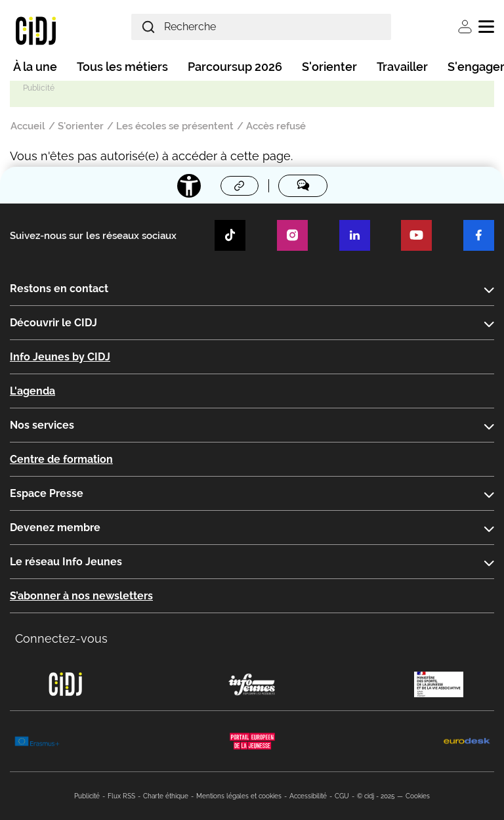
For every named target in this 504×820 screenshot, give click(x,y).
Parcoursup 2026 (235, 67)
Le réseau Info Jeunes (66, 562)
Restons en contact (59, 289)
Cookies (418, 796)
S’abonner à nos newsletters (81, 596)
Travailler (402, 67)
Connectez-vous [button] (61, 638)
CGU (342, 796)
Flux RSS (121, 796)
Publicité (87, 796)
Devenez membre (55, 528)
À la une (35, 67)
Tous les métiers (122, 67)
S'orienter (329, 67)
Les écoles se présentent (175, 126)
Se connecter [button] (465, 27)
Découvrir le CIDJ (53, 323)
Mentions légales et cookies (239, 796)
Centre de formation (61, 459)
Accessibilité (308, 796)
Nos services (42, 425)
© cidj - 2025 (376, 796)
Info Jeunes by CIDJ (60, 357)
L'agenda (32, 391)
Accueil (28, 126)
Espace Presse (47, 493)
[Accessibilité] (189, 186)
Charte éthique (166, 796)
